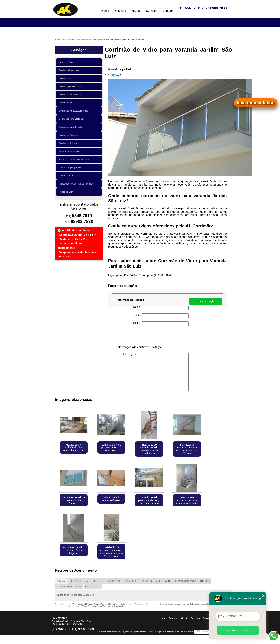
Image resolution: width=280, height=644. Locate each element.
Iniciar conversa (238, 630)
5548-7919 (193, 8)
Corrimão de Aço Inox (70, 70)
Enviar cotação (206, 301)
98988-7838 (217, 8)
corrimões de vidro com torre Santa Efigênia (74, 550)
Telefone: (160, 324)
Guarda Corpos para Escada (73, 168)
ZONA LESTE (99, 581)
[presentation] (139, 336)
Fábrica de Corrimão (69, 151)
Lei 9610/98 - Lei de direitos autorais (109, 606)
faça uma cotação (256, 103)
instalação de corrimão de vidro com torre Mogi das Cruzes (187, 449)
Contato (168, 11)
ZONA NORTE (115, 581)
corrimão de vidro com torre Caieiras (111, 499)
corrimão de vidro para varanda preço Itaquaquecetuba (149, 500)
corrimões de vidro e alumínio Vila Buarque (74, 500)
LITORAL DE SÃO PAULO (69, 587)
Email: (161, 316)
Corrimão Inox (66, 78)
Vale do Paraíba (93, 587)
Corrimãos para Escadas (71, 119)
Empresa (120, 11)
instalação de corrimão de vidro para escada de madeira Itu (149, 449)
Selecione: (62, 581)
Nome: (161, 308)
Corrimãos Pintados (69, 135)
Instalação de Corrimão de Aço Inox (77, 184)
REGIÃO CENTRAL (79, 581)
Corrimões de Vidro (69, 143)
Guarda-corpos (67, 176)
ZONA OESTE (132, 581)
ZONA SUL (148, 581)
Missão (136, 11)
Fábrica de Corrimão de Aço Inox (75, 160)
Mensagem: (156, 372)
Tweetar (116, 75)
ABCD (159, 581)
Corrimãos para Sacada (71, 127)
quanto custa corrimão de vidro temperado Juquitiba (187, 500)
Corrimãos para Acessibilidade (74, 111)
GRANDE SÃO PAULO (185, 581)
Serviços (152, 11)
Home (105, 11)
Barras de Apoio (67, 62)
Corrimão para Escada (70, 87)
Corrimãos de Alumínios (71, 95)
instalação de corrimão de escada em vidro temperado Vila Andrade (111, 552)
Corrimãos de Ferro (69, 103)
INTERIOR (205, 581)
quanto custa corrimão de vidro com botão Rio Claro (74, 448)
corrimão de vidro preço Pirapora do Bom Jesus (111, 448)
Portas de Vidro (67, 192)
